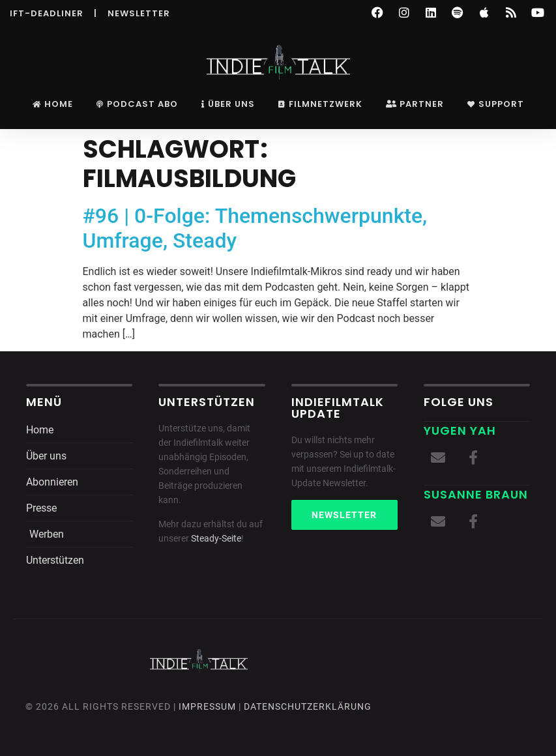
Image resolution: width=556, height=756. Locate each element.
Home (53, 104)
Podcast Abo (137, 104)
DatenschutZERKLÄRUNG (308, 706)
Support (496, 104)
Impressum (207, 706)
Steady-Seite (216, 538)
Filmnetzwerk (320, 104)
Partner (415, 104)
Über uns (228, 104)
